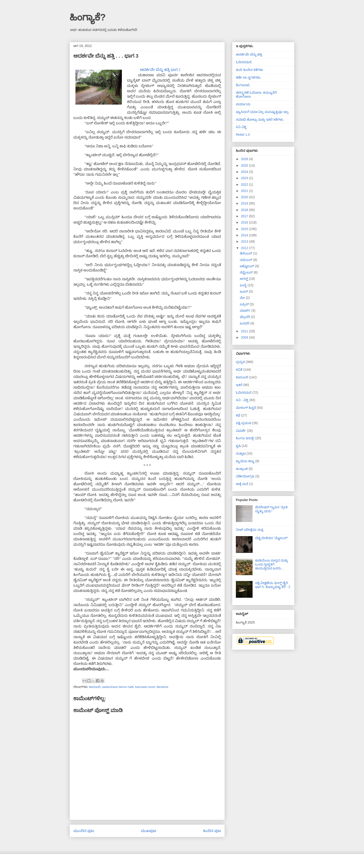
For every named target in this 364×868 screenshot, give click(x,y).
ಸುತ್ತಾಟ (241, 453)
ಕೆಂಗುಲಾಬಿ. (243, 85)
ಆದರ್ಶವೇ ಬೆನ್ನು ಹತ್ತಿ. (249, 54)
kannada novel (145, 687)
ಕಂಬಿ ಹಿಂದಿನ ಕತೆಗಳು (249, 70)
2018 (245, 210)
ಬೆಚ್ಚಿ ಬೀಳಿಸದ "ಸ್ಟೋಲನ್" (272, 538)
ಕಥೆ (238, 415)
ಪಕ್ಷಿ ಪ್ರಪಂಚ (244, 423)
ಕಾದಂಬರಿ (95, 687)
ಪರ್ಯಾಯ (243, 104)
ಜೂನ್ (244, 291)
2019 (245, 203)
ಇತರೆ (239, 385)
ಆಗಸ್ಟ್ (244, 279)
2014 (245, 235)
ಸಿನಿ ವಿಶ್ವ (241, 127)
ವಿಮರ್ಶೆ (241, 431)
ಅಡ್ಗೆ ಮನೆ (242, 484)
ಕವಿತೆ (239, 370)
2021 (245, 191)
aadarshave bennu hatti (118, 687)
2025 (245, 165)
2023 (245, 178)
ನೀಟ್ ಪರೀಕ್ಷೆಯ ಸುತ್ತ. (250, 530)
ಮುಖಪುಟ (149, 831)
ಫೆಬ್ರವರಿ (245, 317)
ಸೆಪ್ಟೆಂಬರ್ (247, 272)
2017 (245, 216)
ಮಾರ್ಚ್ (246, 310)
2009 (245, 337)
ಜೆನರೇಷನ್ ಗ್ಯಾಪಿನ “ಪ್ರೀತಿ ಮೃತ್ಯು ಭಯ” (271, 509)
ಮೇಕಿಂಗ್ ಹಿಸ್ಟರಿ (246, 408)
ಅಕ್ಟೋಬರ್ (247, 266)
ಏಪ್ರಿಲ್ (245, 304)
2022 (245, 185)
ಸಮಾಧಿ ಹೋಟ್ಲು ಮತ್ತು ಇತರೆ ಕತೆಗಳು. (260, 119)
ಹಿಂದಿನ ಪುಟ (212, 831)
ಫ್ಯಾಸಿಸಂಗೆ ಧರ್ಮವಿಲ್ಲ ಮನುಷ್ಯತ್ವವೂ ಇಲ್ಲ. (263, 112)
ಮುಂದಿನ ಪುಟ (84, 831)
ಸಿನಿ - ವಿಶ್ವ (242, 400)
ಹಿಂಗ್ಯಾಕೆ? (88, 17)
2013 (245, 241)
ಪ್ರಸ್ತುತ (240, 362)
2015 (245, 229)
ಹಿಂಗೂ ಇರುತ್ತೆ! (245, 438)
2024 (245, 172)
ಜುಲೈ (244, 285)
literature (162, 687)
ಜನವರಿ (245, 323)
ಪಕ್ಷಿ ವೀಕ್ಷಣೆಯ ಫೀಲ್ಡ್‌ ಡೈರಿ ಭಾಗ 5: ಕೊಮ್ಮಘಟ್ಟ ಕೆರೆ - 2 (273, 585)
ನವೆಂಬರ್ (247, 260)
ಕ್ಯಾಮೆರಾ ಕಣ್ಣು (245, 461)
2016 (245, 222)
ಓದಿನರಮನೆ (244, 393)
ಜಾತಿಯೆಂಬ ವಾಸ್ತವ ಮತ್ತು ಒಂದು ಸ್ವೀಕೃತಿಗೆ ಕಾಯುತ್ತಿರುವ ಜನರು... (272, 564)
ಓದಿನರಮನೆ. (244, 62)
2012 (245, 248)
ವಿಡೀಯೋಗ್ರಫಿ (245, 476)
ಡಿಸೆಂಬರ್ (247, 253)
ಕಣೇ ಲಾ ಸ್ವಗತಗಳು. (249, 77)
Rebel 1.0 (243, 135)
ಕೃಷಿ (238, 446)
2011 (245, 331)
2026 (245, 159)
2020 (245, 197)
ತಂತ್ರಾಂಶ (242, 469)
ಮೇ (243, 298)
